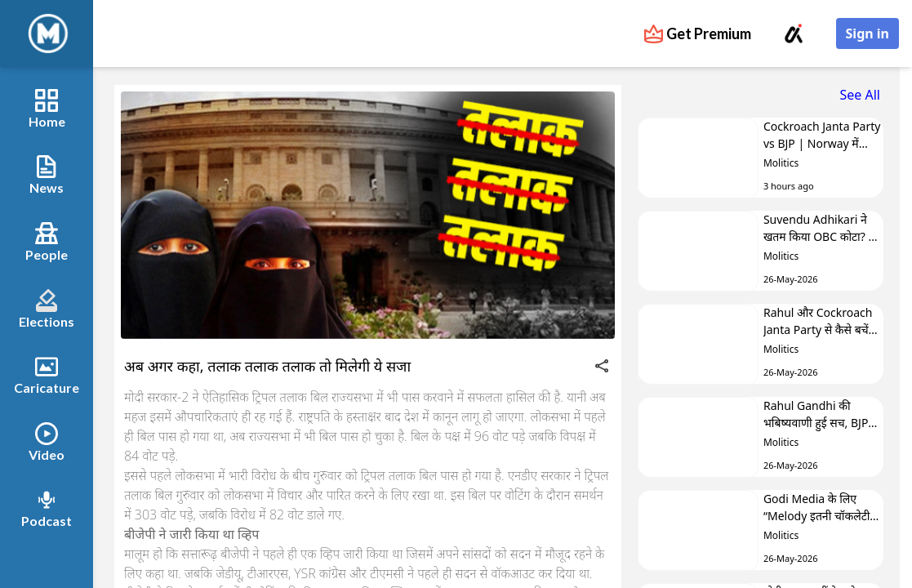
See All (860, 95)
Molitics (781, 163)
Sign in (868, 33)
